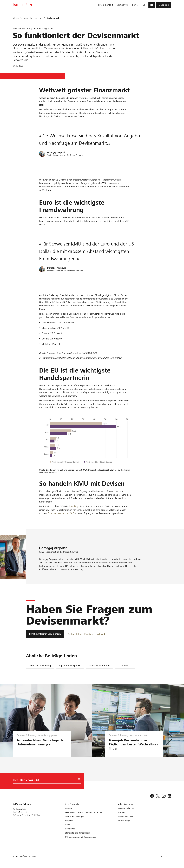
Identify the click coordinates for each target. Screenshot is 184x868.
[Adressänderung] (125, 804)
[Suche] (144, 5)
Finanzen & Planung (40, 666)
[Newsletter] (70, 829)
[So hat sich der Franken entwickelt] (86, 634)
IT (170, 856)
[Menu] (152, 5)
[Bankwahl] (44, 781)
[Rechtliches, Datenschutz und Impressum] (84, 812)
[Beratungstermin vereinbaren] (45, 634)
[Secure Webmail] (125, 816)
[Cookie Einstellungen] (74, 816)
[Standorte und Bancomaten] (77, 833)
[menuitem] (106, 5)
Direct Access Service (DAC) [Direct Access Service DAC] (61, 513)
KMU (125, 666)
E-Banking (73, 506)
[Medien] (121, 812)
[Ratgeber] (69, 821)
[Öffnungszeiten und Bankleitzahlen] (81, 837)
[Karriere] (69, 808)
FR (166, 856)
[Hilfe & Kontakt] (72, 804)
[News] (68, 825)
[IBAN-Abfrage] (124, 821)
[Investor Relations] (126, 808)
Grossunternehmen (99, 666)
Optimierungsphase (70, 666)
